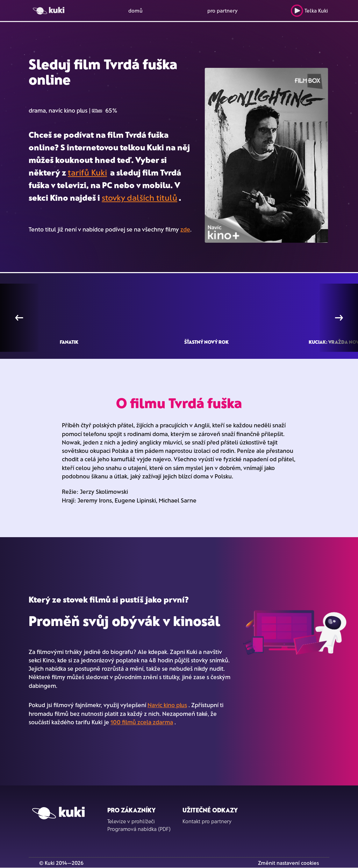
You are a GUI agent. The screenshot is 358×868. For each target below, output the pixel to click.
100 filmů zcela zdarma (142, 722)
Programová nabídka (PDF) (139, 829)
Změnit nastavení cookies (288, 863)
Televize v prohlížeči (131, 821)
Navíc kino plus (167, 705)
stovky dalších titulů (139, 197)
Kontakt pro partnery (207, 821)
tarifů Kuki (87, 172)
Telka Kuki (309, 11)
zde (185, 229)
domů (135, 10)
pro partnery (223, 10)
